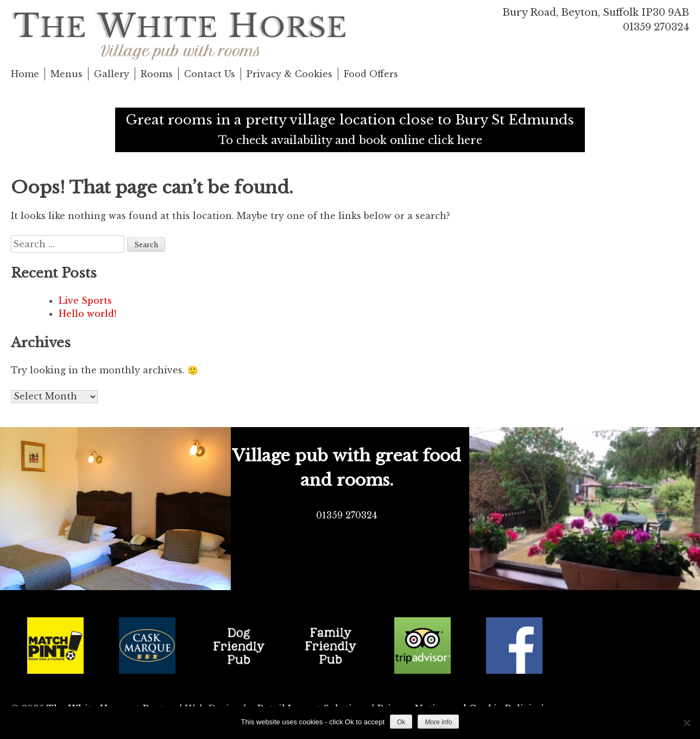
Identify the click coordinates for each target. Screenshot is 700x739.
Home (25, 74)
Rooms (157, 74)
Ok (401, 722)
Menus (67, 74)
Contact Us (210, 74)
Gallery (112, 74)
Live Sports (85, 300)
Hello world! (87, 314)
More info (438, 722)
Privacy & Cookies (289, 74)
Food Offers (371, 74)
